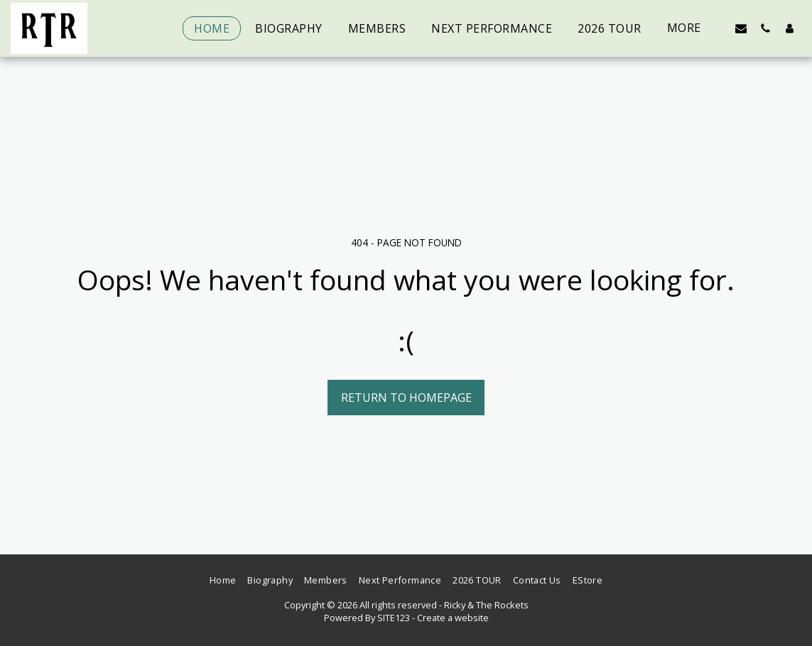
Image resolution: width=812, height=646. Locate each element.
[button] (741, 28)
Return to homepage (406, 398)
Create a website (453, 618)
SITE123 (394, 618)
